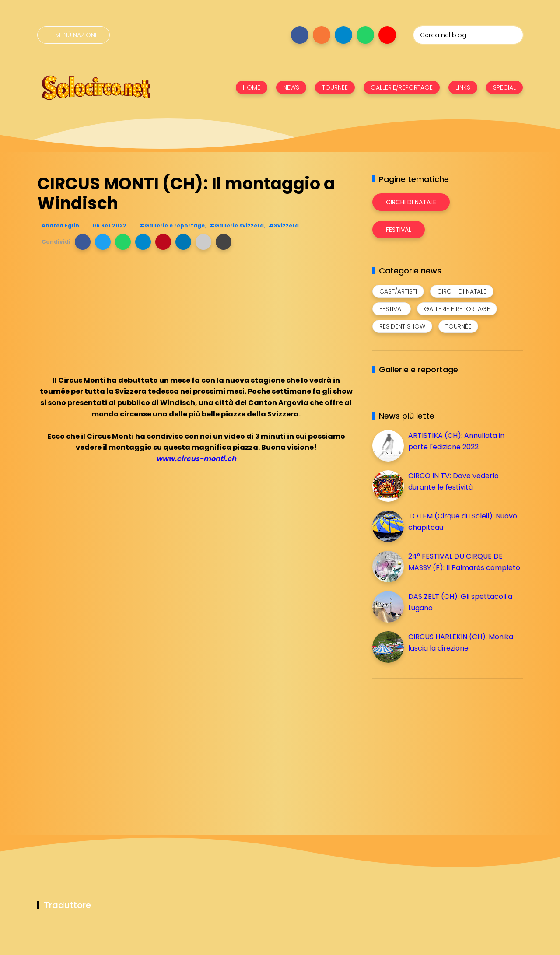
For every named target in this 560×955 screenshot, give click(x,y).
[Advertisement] (438, 746)
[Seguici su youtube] (387, 35)
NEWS (291, 87)
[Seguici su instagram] (322, 35)
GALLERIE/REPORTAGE (402, 87)
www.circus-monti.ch (196, 459)
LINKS (463, 87)
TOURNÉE (335, 87)
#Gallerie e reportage (172, 226)
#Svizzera (284, 226)
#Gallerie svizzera (237, 226)
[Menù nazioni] (73, 35)
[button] (83, 242)
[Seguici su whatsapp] (365, 35)
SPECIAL (504, 87)
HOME (252, 87)
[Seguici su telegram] (343, 35)
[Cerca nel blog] (468, 35)
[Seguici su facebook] (300, 35)
